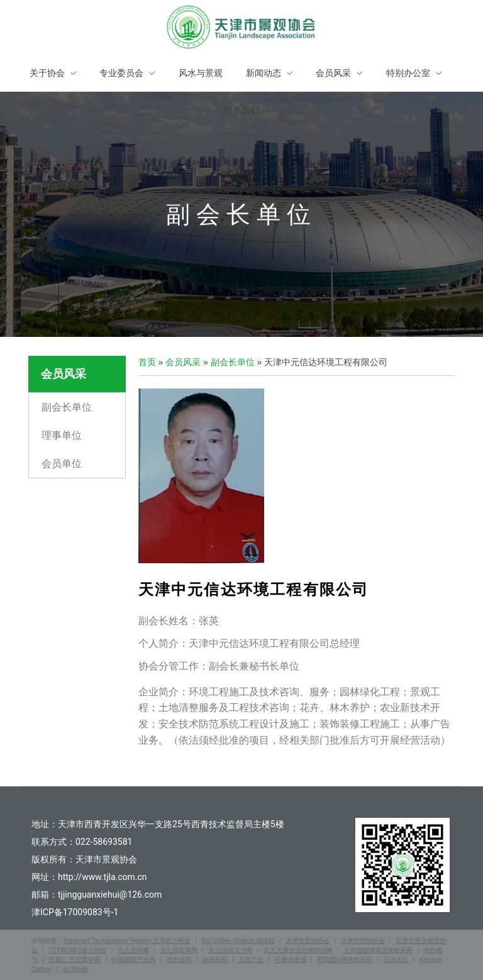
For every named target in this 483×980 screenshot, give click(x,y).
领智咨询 (179, 960)
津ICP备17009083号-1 (75, 912)
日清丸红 (396, 960)
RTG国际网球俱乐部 (345, 960)
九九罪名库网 (179, 950)
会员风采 (183, 362)
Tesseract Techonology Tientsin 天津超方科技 (127, 941)
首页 (147, 362)
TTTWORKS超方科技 (77, 950)
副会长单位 (67, 407)
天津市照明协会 (363, 941)
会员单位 (62, 465)
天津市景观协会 (308, 941)
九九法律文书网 (231, 950)
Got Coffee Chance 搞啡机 (238, 941)
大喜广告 (251, 960)
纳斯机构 (215, 960)
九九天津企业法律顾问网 (298, 950)
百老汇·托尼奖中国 (75, 960)
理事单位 (62, 436)
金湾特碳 (75, 969)
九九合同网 (133, 950)
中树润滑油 (291, 960)
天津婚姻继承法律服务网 (378, 950)
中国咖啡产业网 (133, 960)
